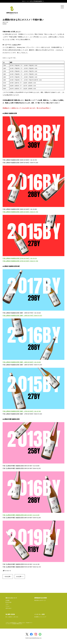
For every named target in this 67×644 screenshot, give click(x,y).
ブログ (7, 604)
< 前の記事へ (8, 576)
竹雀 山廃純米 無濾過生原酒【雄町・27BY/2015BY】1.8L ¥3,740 (22, 411)
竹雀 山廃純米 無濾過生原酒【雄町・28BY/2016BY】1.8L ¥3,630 (22, 362)
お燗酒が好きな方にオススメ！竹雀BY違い (23, 20)
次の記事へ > (20, 576)
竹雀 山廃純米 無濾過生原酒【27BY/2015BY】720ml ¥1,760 (20, 261)
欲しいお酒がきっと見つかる (12, 617)
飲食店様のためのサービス (40, 600)
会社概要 (8, 600)
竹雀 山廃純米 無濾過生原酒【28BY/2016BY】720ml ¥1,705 (20, 212)
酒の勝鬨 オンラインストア (40, 617)
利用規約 (14, 624)
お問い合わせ (8, 608)
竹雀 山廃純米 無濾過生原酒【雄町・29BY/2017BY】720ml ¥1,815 (22, 315)
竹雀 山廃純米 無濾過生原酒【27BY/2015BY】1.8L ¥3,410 (20, 258)
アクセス (8, 606)
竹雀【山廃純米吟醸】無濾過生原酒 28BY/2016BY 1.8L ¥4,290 (21, 515)
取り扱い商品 (8, 602)
